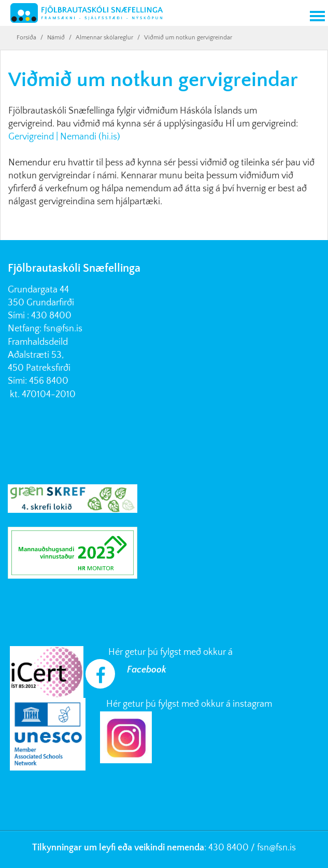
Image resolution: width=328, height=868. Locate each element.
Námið (56, 38)
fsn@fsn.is (63, 329)
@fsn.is (282, 848)
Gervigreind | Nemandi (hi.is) (64, 137)
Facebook (147, 670)
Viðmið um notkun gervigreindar (188, 38)
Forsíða (26, 38)
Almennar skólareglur (104, 38)
